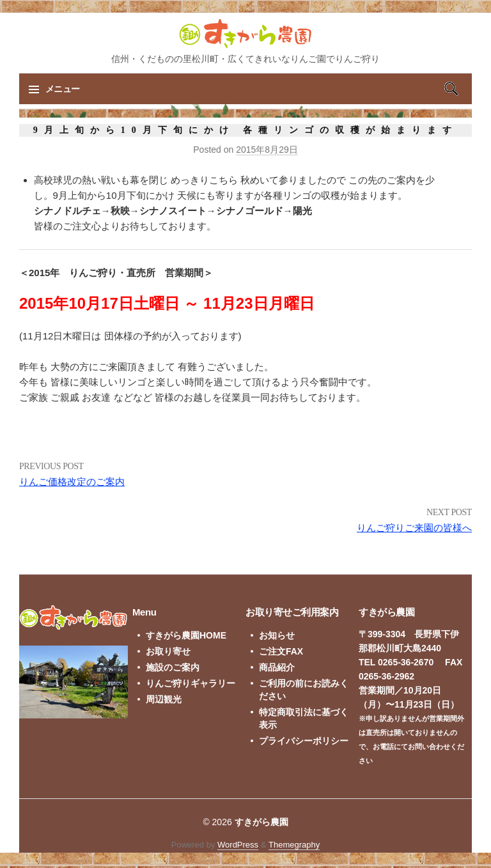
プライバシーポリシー (304, 741)
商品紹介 (277, 667)
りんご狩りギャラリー (191, 683)
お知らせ (277, 635)
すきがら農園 (261, 822)
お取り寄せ (168, 651)
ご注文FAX (281, 651)
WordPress (238, 845)
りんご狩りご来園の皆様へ (414, 528)
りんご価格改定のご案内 (72, 482)
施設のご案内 (173, 667)
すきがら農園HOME (186, 635)
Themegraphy (294, 845)
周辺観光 (164, 699)
